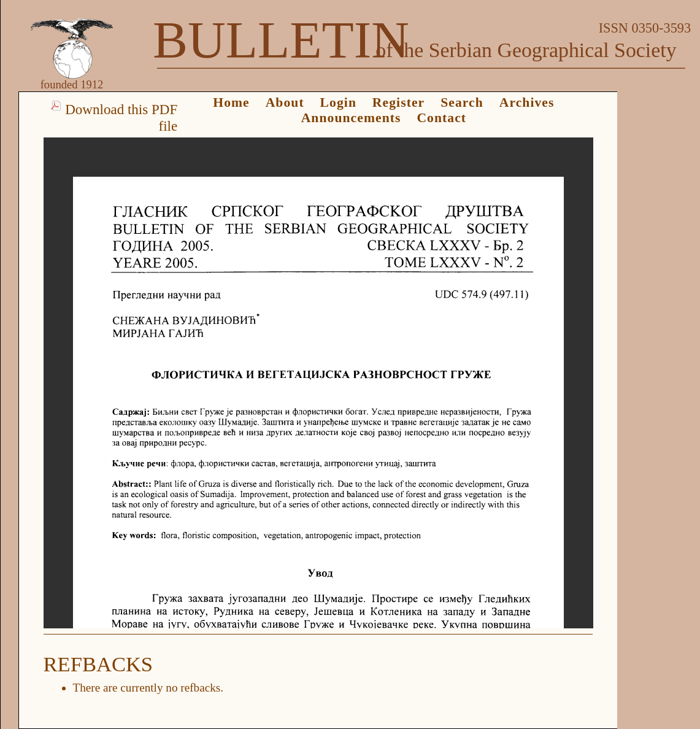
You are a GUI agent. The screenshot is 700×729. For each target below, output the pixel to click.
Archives (527, 102)
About (285, 102)
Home (231, 102)
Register (398, 102)
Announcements (351, 118)
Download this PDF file (121, 118)
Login (338, 102)
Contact (441, 118)
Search (462, 102)
